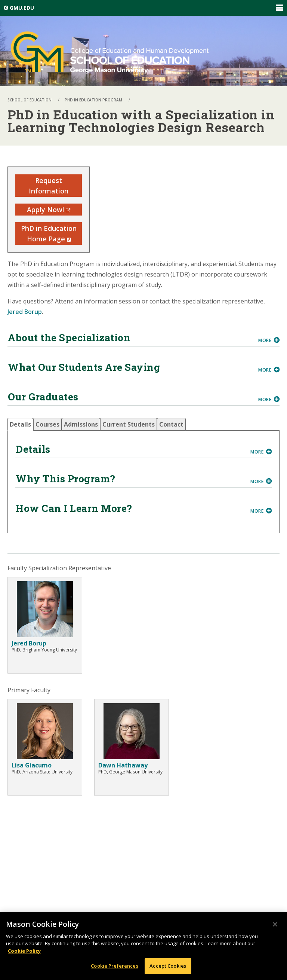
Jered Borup (25, 312)
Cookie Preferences (114, 966)
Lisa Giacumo (32, 765)
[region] (143, 946)
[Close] (275, 924)
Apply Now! (49, 210)
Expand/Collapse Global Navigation (279, 8)
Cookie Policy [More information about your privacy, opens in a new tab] (24, 951)
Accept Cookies (168, 966)
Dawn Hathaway (123, 765)
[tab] (20, 424)
